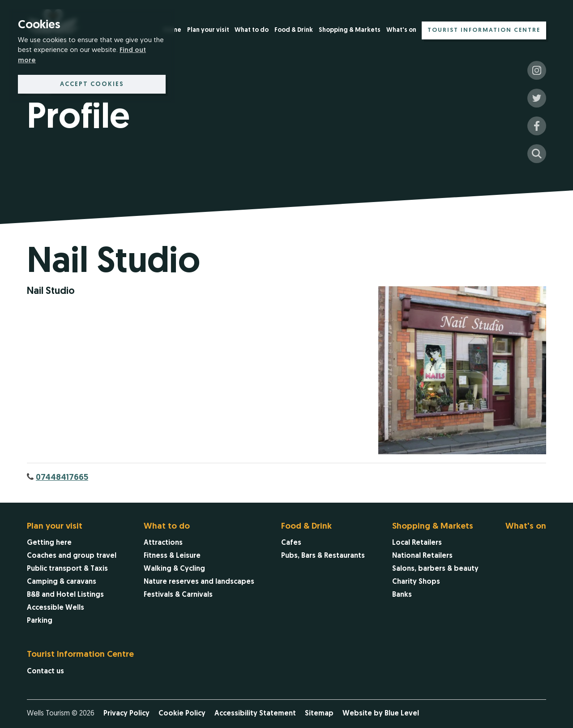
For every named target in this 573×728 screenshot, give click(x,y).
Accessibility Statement (255, 714)
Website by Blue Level (381, 714)
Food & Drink (294, 30)
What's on (401, 30)
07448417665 (62, 478)
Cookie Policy (182, 714)
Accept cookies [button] (92, 84)
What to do (252, 30)
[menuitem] (208, 31)
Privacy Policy (126, 714)
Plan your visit (208, 30)
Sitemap (319, 714)
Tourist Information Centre (484, 30)
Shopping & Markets (350, 30)
